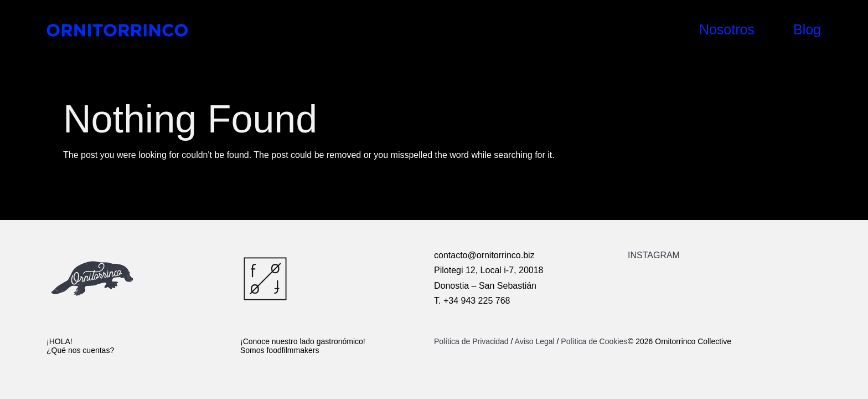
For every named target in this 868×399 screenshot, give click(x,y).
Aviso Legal (535, 341)
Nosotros (727, 29)
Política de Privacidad (472, 341)
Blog (807, 29)
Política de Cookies (594, 341)
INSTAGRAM (654, 255)
